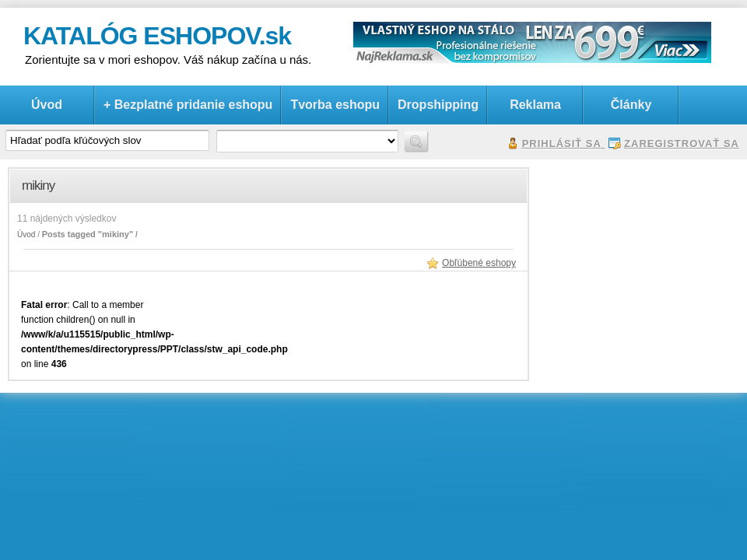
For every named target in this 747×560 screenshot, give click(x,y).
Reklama (535, 105)
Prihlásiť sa (562, 143)
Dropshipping (438, 105)
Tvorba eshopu (335, 105)
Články (631, 105)
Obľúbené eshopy (479, 263)
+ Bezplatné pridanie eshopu (188, 105)
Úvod (47, 105)
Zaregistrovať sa (682, 143)
